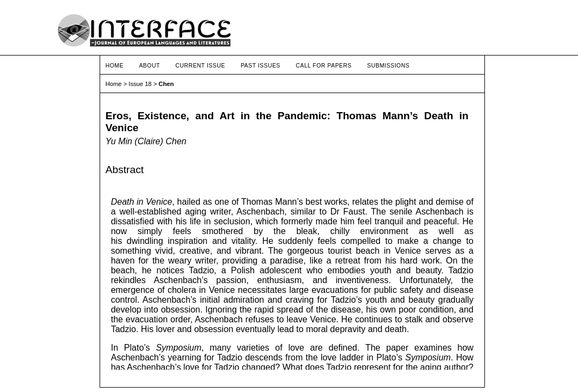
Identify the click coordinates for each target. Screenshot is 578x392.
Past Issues (260, 66)
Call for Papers (324, 66)
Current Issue (200, 66)
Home (115, 66)
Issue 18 (140, 84)
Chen (166, 84)
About (149, 66)
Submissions (388, 66)
